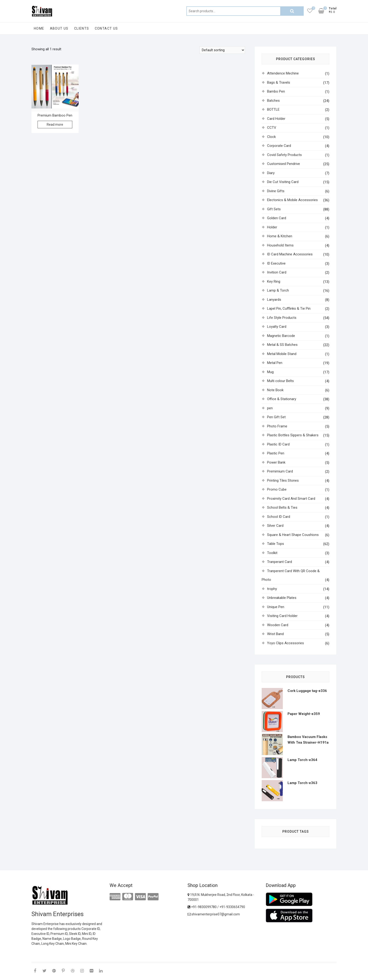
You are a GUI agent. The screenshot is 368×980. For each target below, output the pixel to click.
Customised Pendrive (284, 164)
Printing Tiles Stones (283, 480)
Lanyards (274, 300)
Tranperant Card (280, 562)
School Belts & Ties (282, 508)
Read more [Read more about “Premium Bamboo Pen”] (55, 125)
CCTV (272, 128)
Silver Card (275, 526)
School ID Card (279, 517)
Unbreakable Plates (282, 598)
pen (270, 408)
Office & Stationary (282, 399)
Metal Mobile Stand (282, 354)
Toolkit (272, 553)
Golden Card (277, 218)
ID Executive (276, 263)
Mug (270, 372)
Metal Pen (275, 363)
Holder (272, 227)
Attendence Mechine (283, 73)
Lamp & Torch (278, 290)
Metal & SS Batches (282, 345)
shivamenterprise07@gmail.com (214, 914)
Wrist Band (275, 634)
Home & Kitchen (280, 236)
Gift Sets (274, 209)
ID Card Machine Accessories (290, 254)
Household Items (280, 245)
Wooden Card (278, 625)
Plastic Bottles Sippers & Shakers (293, 435)
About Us (59, 28)
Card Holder (276, 119)
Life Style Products (282, 318)
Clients (82, 28)
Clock (271, 137)
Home (39, 28)
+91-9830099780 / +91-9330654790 (216, 907)
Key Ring (274, 281)
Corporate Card (279, 146)
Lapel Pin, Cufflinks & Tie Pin (289, 308)
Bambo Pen (276, 91)
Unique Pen (276, 607)
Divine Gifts (276, 191)
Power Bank (276, 462)
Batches (273, 101)
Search (292, 11)
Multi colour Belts (280, 381)
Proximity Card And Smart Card (291, 499)
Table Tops (276, 544)
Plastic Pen (276, 453)
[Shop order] (222, 50)
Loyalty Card (277, 327)
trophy (272, 589)
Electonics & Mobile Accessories (292, 200)
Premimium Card (280, 471)
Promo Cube (277, 489)
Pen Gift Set (276, 417)
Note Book (275, 390)
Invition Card (277, 272)
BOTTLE (273, 109)
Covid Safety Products (284, 155)
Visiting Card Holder (282, 616)
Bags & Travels (279, 82)
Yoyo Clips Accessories (286, 643)
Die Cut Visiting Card (283, 182)
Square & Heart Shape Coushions (293, 535)
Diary (271, 173)
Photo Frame (277, 426)
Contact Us (106, 28)
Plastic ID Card (278, 444)
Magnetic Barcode (281, 336)
